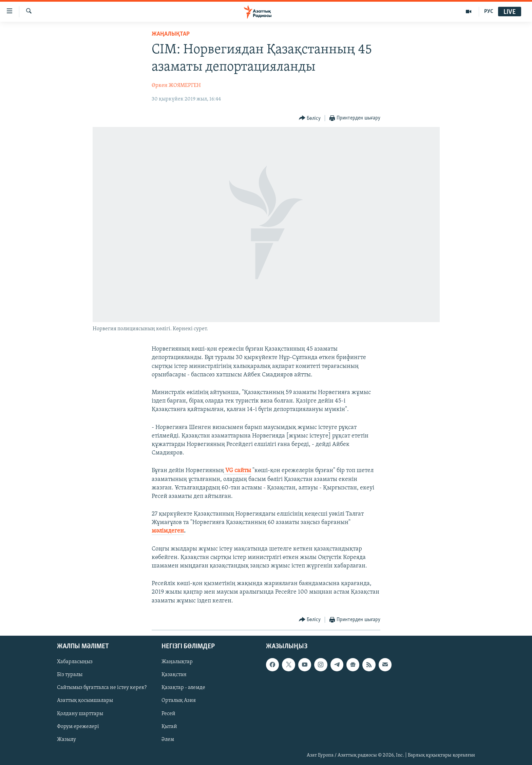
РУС (489, 12)
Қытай (169, 726)
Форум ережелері (78, 726)
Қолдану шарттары (80, 713)
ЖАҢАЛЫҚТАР (171, 34)
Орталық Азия (179, 701)
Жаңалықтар (177, 662)
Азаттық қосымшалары (85, 701)
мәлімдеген (168, 531)
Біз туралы (70, 675)
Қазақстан (174, 675)
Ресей (168, 713)
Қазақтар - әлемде (183, 688)
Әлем (168, 740)
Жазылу (66, 740)
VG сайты (237, 471)
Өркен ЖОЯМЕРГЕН (176, 86)
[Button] (310, 118)
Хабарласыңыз (75, 662)
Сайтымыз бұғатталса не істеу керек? (102, 688)
